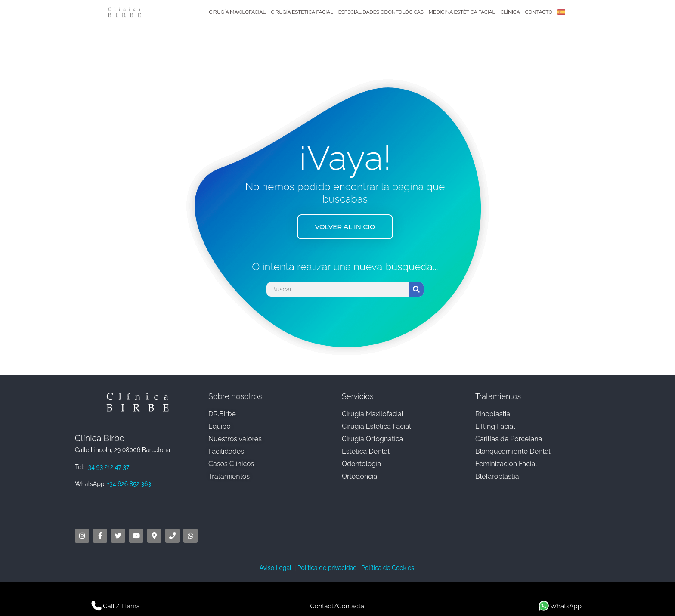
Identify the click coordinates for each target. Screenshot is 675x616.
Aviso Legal (276, 568)
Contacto (539, 12)
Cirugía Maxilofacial (237, 12)
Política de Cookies (388, 568)
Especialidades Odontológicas (381, 12)
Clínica (510, 12)
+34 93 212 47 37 (107, 467)
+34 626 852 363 (129, 484)
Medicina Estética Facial (462, 12)
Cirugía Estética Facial (302, 12)
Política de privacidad (327, 568)
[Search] (416, 290)
